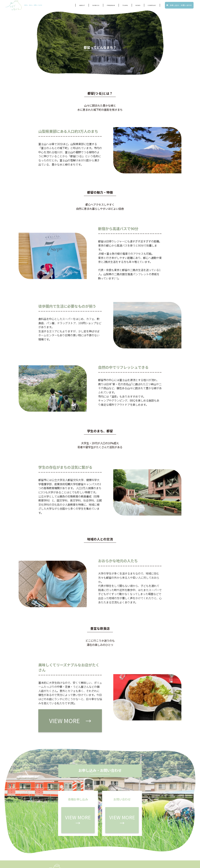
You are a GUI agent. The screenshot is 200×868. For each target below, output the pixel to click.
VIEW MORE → (55, 716)
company (152, 6)
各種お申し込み (122, 841)
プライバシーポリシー (148, 848)
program (111, 6)
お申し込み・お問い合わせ (179, 6)
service (96, 6)
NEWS (138, 6)
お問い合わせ (152, 841)
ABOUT (82, 6)
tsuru (125, 6)
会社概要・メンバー (120, 848)
